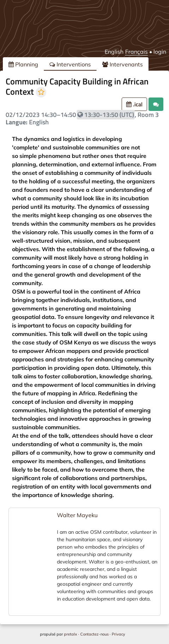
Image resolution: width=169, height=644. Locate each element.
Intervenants (123, 64)
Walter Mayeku (77, 515)
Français (136, 52)
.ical (134, 104)
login (160, 52)
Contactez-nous (94, 634)
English (114, 52)
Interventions (70, 64)
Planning (23, 64)
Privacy (118, 634)
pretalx (71, 634)
